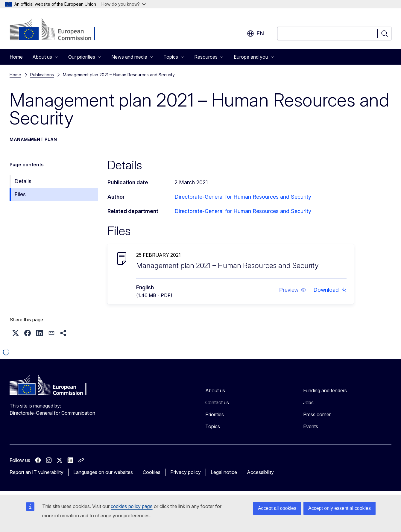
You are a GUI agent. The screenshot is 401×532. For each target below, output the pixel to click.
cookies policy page (132, 506)
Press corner (317, 414)
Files (20, 194)
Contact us (217, 402)
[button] (293, 290)
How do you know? (124, 4)
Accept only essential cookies (340, 508)
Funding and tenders (325, 390)
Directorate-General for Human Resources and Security (243, 197)
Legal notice (224, 472)
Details (23, 181)
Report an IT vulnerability (37, 472)
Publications (42, 75)
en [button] (255, 34)
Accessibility (260, 472)
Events (311, 426)
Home (16, 57)
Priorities (215, 414)
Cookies (152, 472)
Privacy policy (186, 472)
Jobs (308, 402)
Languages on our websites (103, 472)
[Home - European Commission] (58, 30)
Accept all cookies (277, 508)
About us (215, 390)
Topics (213, 426)
